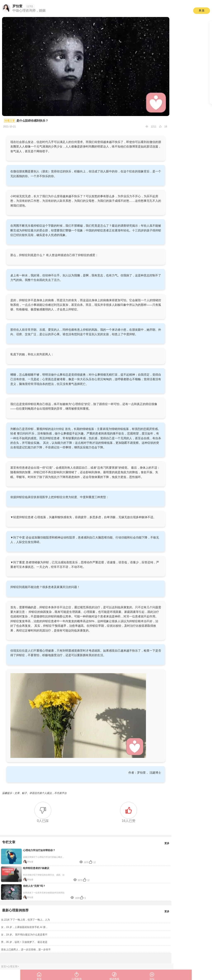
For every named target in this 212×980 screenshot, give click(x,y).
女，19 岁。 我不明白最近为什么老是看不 (24, 935)
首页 (4, 967)
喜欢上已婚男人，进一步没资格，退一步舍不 (26, 950)
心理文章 (12, 967)
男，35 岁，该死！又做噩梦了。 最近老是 (24, 942)
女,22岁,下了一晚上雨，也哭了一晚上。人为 (25, 920)
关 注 (202, 11)
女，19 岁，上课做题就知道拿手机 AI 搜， (25, 927)
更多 (167, 843)
